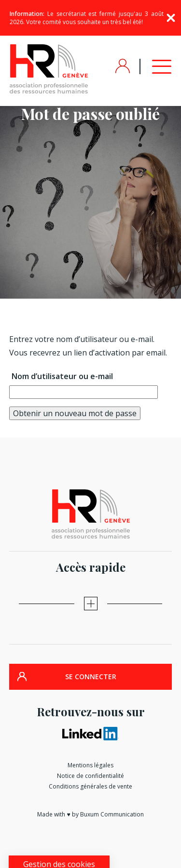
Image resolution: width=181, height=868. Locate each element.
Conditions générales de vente (90, 786)
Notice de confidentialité (90, 776)
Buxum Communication (112, 814)
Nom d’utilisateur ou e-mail (62, 376)
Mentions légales (90, 765)
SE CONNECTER (91, 677)
